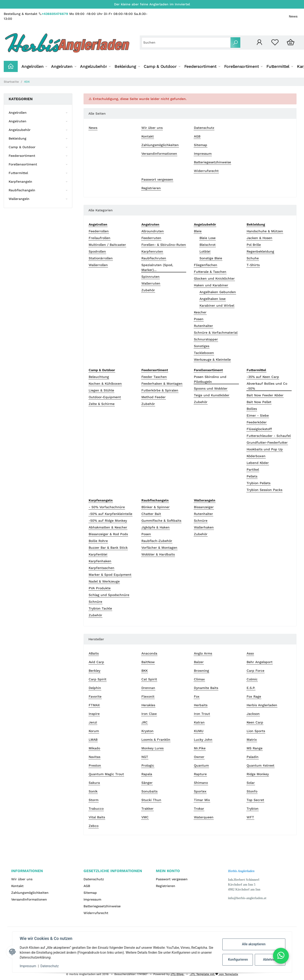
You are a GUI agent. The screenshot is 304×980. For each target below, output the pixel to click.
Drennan (148, 688)
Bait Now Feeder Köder (265, 395)
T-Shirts (253, 265)
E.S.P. (251, 688)
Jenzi (93, 722)
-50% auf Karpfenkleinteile (110, 514)
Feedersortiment (22, 156)
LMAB (93, 740)
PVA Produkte (100, 588)
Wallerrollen (98, 265)
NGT (145, 757)
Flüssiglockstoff (259, 429)
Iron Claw (149, 714)
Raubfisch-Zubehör (157, 541)
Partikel (253, 469)
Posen (199, 319)
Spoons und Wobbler (211, 388)
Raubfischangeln (22, 190)
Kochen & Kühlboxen (105, 384)
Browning (201, 671)
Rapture (200, 774)
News (293, 16)
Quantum (201, 765)
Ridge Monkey (258, 774)
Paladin (253, 757)
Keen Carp (255, 722)
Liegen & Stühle (101, 390)
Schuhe (253, 258)
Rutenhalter (203, 326)
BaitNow (148, 662)
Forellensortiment (23, 164)
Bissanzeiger (204, 507)
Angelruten (17, 121)
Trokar (199, 809)
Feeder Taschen (154, 377)
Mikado (94, 748)
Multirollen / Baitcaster (107, 245)
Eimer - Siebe (258, 415)
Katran (199, 722)
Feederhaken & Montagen (162, 384)
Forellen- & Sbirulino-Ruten (164, 245)
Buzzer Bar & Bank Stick (108, 548)
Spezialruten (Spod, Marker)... (157, 267)
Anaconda (149, 653)
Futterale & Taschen (210, 272)
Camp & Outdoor (22, 147)
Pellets (252, 476)
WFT (250, 817)
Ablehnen (270, 959)
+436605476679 (55, 14)
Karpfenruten (152, 251)
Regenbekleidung (260, 251)
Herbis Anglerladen (262, 705)
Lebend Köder (258, 463)
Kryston (147, 731)
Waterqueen (204, 817)
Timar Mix (202, 800)
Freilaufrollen (100, 238)
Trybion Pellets (259, 483)
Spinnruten (150, 277)
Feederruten (151, 238)
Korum (94, 731)
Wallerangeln (19, 199)
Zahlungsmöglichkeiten (160, 145)
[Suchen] (186, 43)
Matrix (252, 740)
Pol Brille (254, 245)
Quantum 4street (260, 765)
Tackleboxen (204, 353)
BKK (145, 671)
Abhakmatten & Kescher (108, 527)
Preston (95, 765)
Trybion (253, 809)
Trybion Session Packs (264, 490)
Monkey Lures (152, 748)
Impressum (203, 154)
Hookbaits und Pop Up (265, 449)
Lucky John (203, 740)
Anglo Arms (203, 653)
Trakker (147, 809)
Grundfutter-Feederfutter (267, 442)
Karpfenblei (98, 554)
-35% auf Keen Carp (263, 377)
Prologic (148, 765)
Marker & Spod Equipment (110, 575)
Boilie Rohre (98, 541)
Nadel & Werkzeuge (104, 581)
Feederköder (257, 422)
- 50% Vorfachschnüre (107, 507)
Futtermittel (18, 173)
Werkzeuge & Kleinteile (212, 360)
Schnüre (95, 602)
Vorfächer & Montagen (159, 548)
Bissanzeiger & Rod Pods (108, 534)
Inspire (94, 714)
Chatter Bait (151, 514)
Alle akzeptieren (254, 944)
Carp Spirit (98, 679)
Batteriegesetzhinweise (212, 162)
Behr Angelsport (260, 662)
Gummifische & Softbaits (161, 521)
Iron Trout (202, 714)
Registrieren (151, 188)
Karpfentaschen (101, 568)
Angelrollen (18, 113)
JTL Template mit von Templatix (214, 974)
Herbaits (201, 705)
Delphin (95, 688)
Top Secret (255, 800)
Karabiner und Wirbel (217, 305)
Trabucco (96, 809)
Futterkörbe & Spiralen (160, 390)
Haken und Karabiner (211, 285)
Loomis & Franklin (156, 740)
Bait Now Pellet (259, 402)
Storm (94, 800)
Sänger (147, 783)
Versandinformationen (159, 154)
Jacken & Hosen (259, 238)
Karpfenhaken (100, 561)
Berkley (94, 671)
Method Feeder (154, 397)
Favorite (95, 696)
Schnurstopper (206, 339)
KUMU (199, 731)
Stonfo (252, 791)
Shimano (201, 783)
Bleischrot (208, 245)
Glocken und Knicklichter (214, 278)
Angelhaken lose (213, 299)
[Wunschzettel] (275, 43)
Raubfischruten (154, 258)
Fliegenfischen (206, 265)
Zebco (94, 826)
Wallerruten (151, 283)
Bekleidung (17, 138)
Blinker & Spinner (155, 507)
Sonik (93, 791)
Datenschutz (204, 128)
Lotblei (205, 251)
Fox (197, 696)
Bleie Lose (208, 238)
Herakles (148, 705)
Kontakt (148, 136)
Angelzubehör (20, 130)
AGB (197, 136)
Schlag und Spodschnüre (109, 595)
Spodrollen (97, 251)
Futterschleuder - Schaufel (269, 436)
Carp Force (255, 671)
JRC (145, 722)
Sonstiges (202, 346)
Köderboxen (256, 456)
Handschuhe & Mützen (265, 231)
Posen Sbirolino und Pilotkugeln (210, 379)
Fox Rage (254, 696)
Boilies (252, 409)
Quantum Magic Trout (106, 774)
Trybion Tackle (100, 608)
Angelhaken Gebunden (218, 292)
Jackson (253, 714)
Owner (199, 757)
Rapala (147, 774)
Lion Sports (256, 731)
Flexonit (148, 696)
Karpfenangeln (20, 182)
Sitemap (201, 145)
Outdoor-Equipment (105, 397)
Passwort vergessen (157, 179)
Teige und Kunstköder (212, 395)
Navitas (94, 757)
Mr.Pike (200, 748)
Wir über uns (152, 128)
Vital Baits (97, 817)
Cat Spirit (149, 679)
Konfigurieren (238, 959)
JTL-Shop (178, 974)
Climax (199, 679)
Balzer (199, 662)
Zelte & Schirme (102, 404)
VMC (145, 817)
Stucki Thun (151, 800)
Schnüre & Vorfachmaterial (216, 332)
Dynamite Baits (206, 688)
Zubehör (148, 290)
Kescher (200, 312)
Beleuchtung (99, 377)
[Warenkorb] (291, 43)
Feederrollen (99, 231)
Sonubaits (149, 791)
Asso (250, 653)
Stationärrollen (101, 258)
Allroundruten (153, 231)
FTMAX (94, 705)
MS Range (255, 748)
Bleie (198, 231)
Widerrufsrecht (206, 171)
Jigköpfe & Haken (155, 527)
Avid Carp (96, 662)
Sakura (94, 783)
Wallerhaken (204, 527)
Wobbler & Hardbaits (158, 554)
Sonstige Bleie (211, 258)
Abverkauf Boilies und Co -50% (267, 386)
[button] (259, 43)
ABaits (94, 653)
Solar (251, 783)
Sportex (200, 791)
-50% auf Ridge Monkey (108, 521)
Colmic (252, 679)
